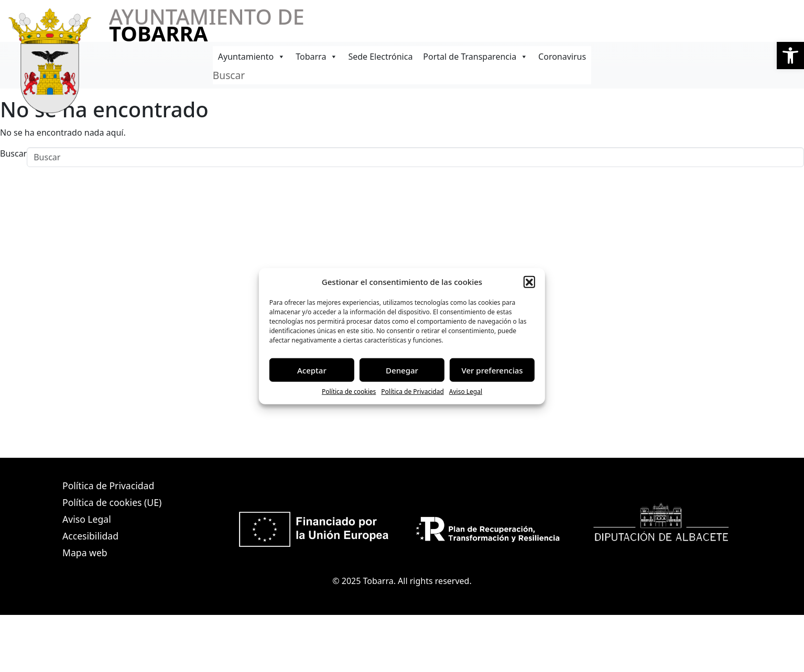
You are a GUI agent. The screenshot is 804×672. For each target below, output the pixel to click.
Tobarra (317, 57)
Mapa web (85, 553)
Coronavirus (562, 57)
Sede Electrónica (380, 57)
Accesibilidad (90, 536)
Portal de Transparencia (475, 57)
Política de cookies (349, 392)
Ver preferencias (492, 370)
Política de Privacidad (412, 392)
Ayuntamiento (252, 57)
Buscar (229, 75)
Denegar (402, 370)
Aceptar (312, 370)
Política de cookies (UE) (112, 502)
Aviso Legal (466, 392)
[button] (790, 56)
